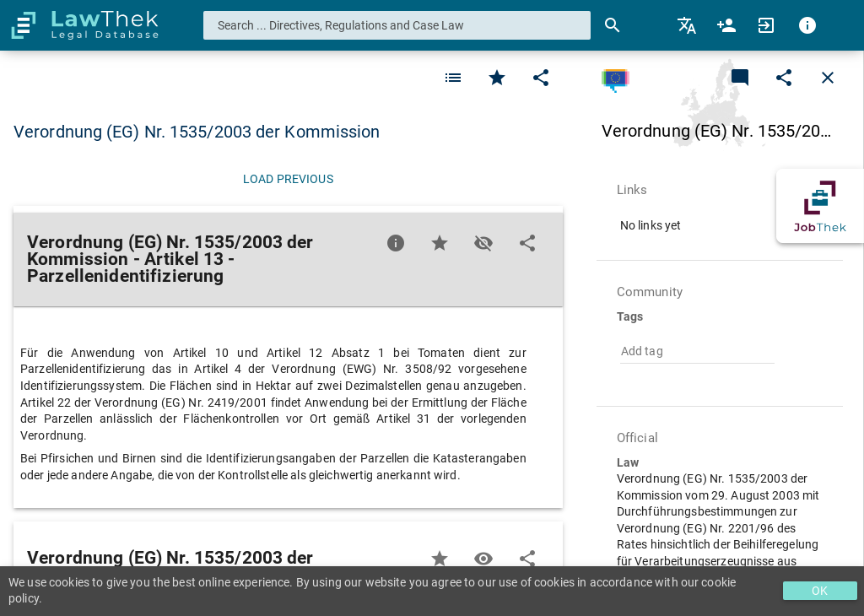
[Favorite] (453, 78)
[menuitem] (688, 25)
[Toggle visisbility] (483, 243)
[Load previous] (288, 179)
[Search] (613, 25)
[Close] (828, 78)
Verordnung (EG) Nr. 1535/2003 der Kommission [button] (197, 132)
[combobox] (397, 25)
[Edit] (541, 78)
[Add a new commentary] (740, 78)
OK (820, 591)
